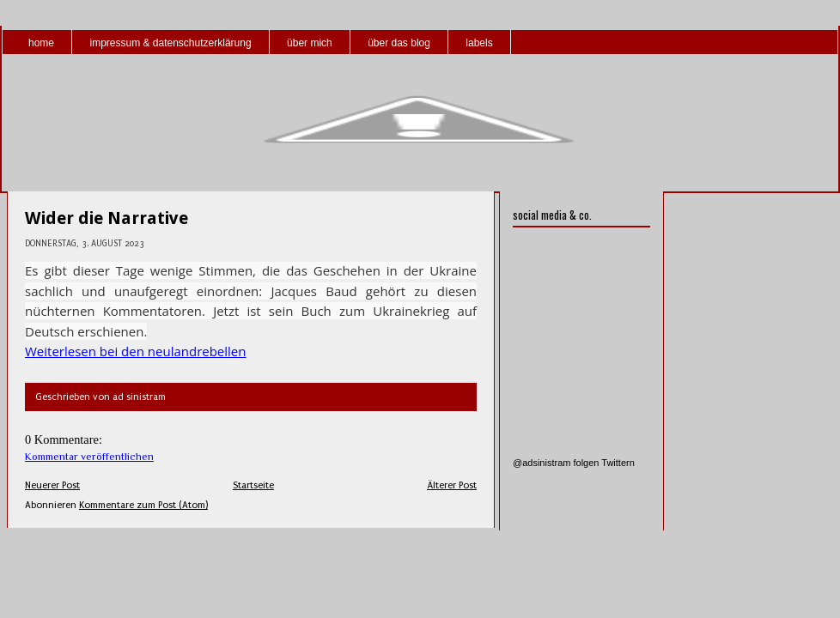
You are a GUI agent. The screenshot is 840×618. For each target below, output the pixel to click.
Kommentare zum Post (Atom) (143, 505)
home (41, 43)
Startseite (253, 485)
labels (479, 43)
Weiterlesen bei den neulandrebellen (135, 351)
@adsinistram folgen (556, 463)
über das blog (399, 43)
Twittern (618, 463)
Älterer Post (452, 485)
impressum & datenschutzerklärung (170, 43)
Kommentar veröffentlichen (89, 457)
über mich (310, 43)
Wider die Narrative (107, 218)
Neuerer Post (52, 485)
